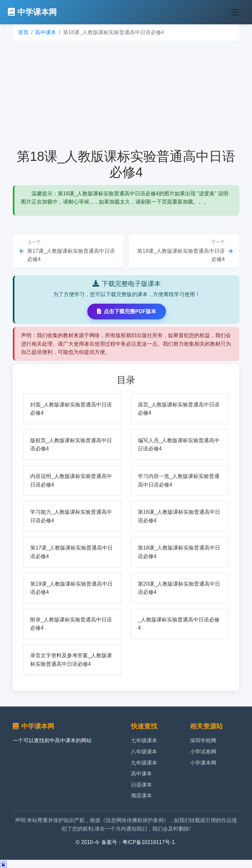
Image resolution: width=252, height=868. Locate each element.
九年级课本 (144, 763)
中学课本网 (32, 12)
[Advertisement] (126, 95)
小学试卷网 (203, 752)
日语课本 (141, 785)
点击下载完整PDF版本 (127, 311)
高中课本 (46, 32)
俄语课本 (141, 796)
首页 (23, 32)
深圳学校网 (203, 740)
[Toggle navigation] (235, 12)
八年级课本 (144, 752)
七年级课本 (144, 740)
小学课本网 (203, 763)
